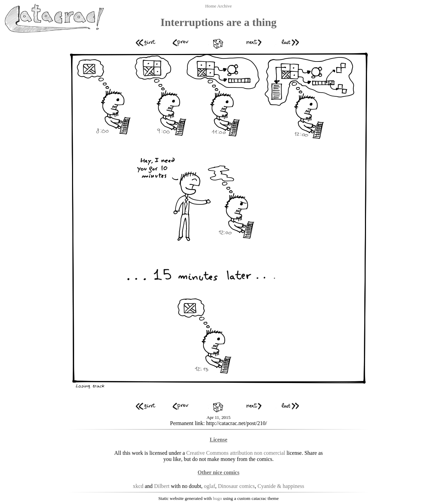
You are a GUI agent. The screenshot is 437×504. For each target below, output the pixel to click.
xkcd (138, 486)
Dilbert (162, 486)
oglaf (209, 486)
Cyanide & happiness (281, 486)
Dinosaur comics (236, 486)
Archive (224, 6)
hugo (218, 498)
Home (211, 6)
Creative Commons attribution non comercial (236, 453)
